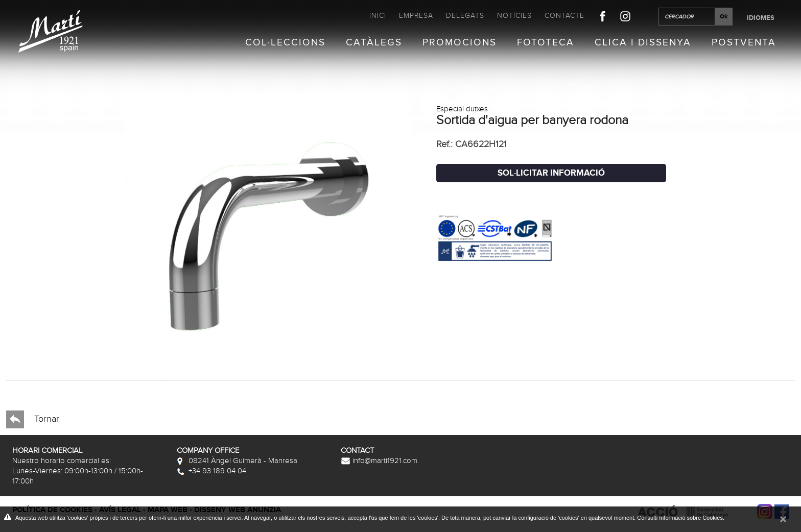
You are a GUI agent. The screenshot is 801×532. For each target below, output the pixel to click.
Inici (378, 16)
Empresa (416, 16)
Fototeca (546, 43)
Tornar (33, 419)
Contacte (564, 16)
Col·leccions (285, 43)
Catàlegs (374, 43)
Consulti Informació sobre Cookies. (681, 518)
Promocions (460, 43)
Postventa (744, 43)
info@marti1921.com (379, 461)
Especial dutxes (462, 109)
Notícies (514, 16)
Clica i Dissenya (643, 43)
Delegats (465, 16)
